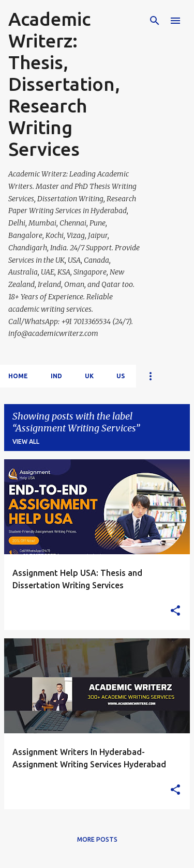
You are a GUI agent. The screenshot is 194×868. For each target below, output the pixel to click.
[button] (175, 611)
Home (18, 376)
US (121, 376)
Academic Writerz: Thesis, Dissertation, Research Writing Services (64, 84)
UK (89, 376)
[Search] (155, 21)
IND (56, 376)
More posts (97, 839)
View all (26, 441)
